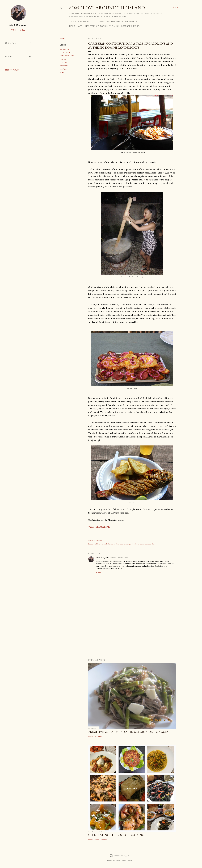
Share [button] (62, 39)
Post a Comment (101, 840)
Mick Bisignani (102, 557)
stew (62, 72)
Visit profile (18, 30)
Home (72, 26)
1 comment (99, 736)
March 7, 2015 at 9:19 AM (119, 558)
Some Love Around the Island (107, 8)
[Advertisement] (132, 634)
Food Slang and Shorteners (116, 26)
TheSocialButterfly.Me (99, 527)
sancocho (64, 66)
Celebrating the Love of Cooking (116, 835)
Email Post (98, 540)
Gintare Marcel (126, 861)
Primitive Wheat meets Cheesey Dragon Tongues (128, 732)
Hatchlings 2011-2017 (88, 26)
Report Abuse (12, 70)
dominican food (67, 56)
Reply (98, 572)
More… (137, 26)
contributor (65, 52)
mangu (63, 59)
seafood (64, 69)
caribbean (64, 49)
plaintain (64, 62)
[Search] (175, 8)
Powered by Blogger (119, 856)
